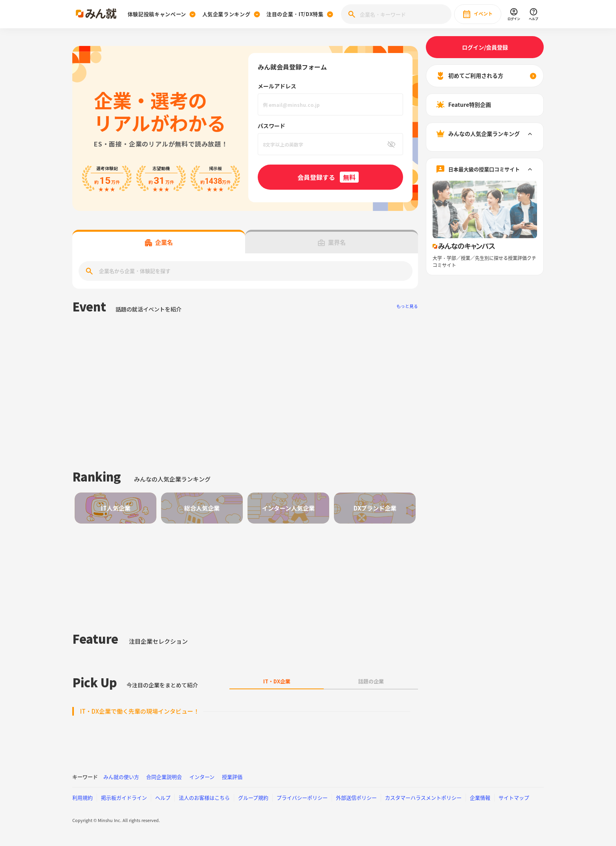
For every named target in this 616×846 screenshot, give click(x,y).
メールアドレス (277, 86)
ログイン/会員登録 (485, 47)
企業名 (159, 242)
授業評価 (232, 777)
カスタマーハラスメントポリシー (423, 797)
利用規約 (82, 797)
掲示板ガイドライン (124, 797)
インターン (202, 777)
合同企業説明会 (164, 777)
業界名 (332, 242)
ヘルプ (163, 797)
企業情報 (480, 797)
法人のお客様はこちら (204, 797)
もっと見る (407, 306)
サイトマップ (514, 797)
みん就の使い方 (121, 777)
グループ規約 (253, 797)
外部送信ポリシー (356, 797)
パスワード (271, 126)
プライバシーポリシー (302, 797)
